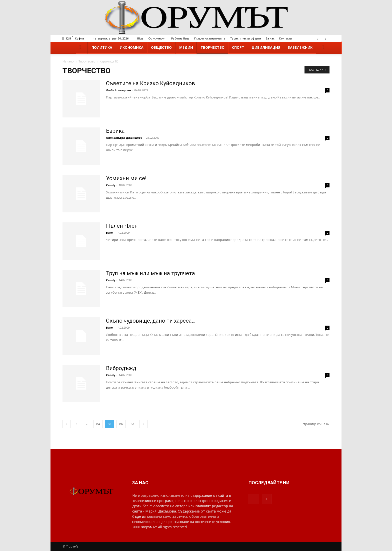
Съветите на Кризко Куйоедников (150, 83)
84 (98, 424)
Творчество (212, 47)
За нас (270, 38)
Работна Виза (180, 38)
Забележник (300, 47)
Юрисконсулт (157, 38)
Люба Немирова (119, 90)
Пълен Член (122, 226)
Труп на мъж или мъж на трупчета (150, 273)
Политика (102, 47)
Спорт (238, 47)
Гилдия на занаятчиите (210, 38)
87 (132, 424)
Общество (161, 47)
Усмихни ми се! (126, 178)
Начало (68, 61)
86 (121, 424)
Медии (186, 47)
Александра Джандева (124, 138)
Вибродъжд (121, 368)
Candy (111, 185)
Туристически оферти (246, 38)
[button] (323, 48)
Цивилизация (266, 47)
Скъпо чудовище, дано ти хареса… (151, 321)
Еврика (115, 131)
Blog (140, 38)
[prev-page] (67, 424)
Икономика (132, 47)
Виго (109, 233)
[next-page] (143, 424)
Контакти (285, 38)
